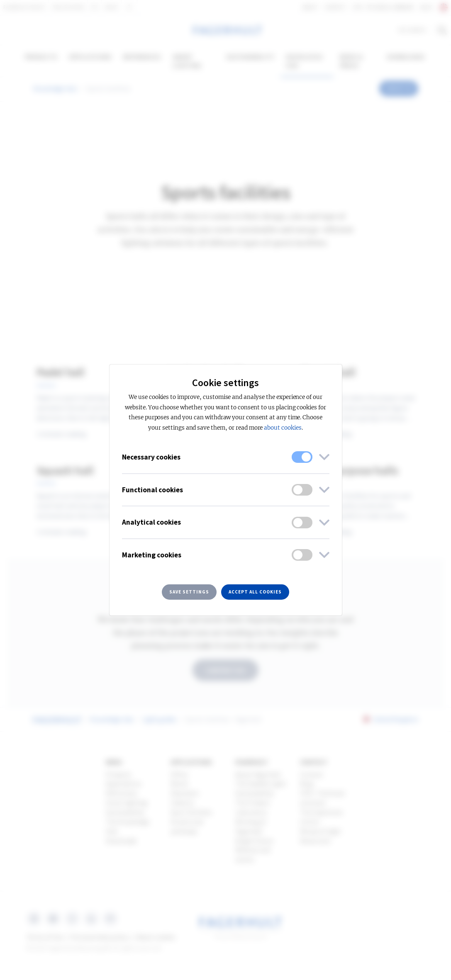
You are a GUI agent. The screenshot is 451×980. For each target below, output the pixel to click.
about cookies (283, 428)
